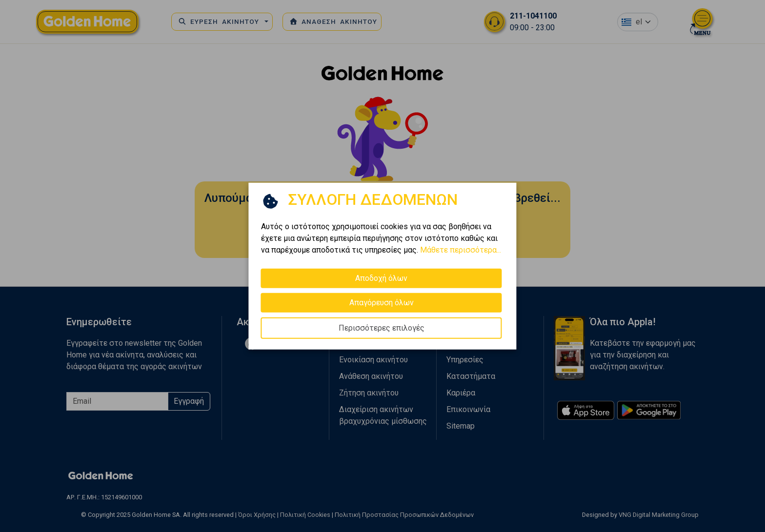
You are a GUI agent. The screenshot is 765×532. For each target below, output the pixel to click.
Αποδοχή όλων (381, 278)
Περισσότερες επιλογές (382, 327)
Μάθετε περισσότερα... (461, 249)
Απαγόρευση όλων (382, 302)
